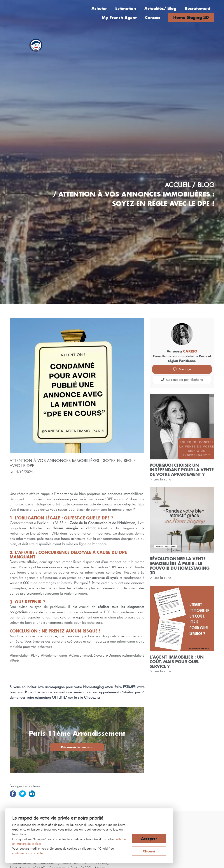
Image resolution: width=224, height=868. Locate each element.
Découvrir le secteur (77, 747)
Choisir (149, 851)
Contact (153, 18)
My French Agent (119, 18)
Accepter (149, 838)
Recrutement (198, 8)
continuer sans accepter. (28, 853)
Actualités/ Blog (160, 8)
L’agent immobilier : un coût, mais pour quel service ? (177, 662)
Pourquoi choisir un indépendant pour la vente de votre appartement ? (182, 470)
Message (182, 369)
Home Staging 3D (191, 17)
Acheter (99, 8)
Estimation (126, 8)
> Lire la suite (160, 479)
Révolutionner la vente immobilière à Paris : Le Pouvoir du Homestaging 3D (180, 566)
